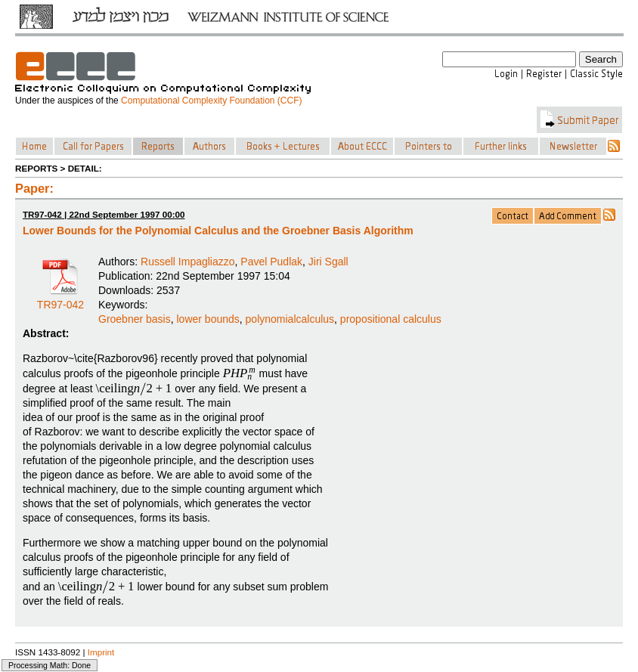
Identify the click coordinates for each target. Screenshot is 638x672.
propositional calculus (391, 319)
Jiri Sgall (328, 262)
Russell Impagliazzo (188, 262)
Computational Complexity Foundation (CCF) (211, 101)
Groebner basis (135, 319)
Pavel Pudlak (271, 262)
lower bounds (208, 319)
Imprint (101, 652)
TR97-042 (60, 299)
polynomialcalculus (290, 319)
